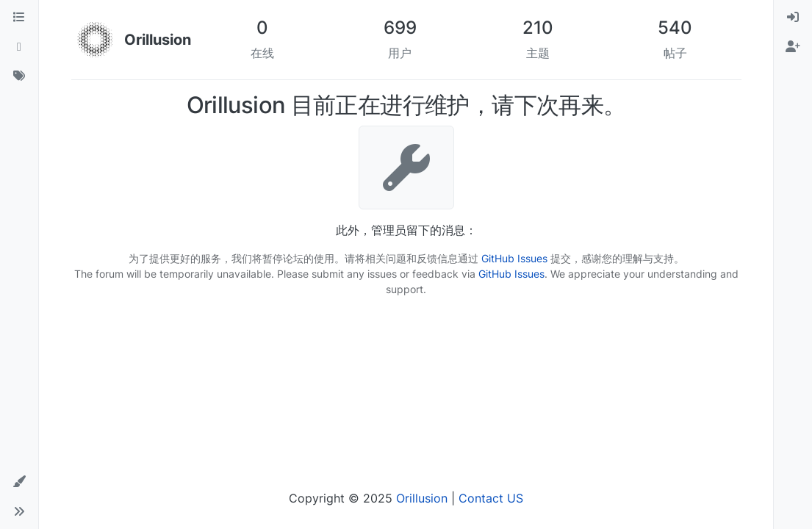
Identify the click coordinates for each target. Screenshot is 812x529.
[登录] (793, 18)
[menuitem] (793, 18)
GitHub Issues (514, 258)
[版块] (19, 18)
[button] (19, 482)
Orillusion (422, 498)
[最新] (19, 47)
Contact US (491, 498)
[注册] (793, 47)
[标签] (19, 76)
